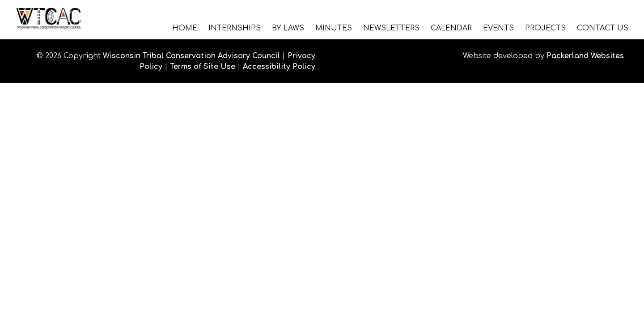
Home (185, 28)
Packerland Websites (585, 56)
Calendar (451, 28)
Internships (235, 28)
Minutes (334, 28)
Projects (545, 28)
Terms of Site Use (203, 67)
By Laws (288, 28)
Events (498, 28)
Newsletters (391, 28)
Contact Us (603, 28)
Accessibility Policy (279, 67)
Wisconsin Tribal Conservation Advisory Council (191, 56)
